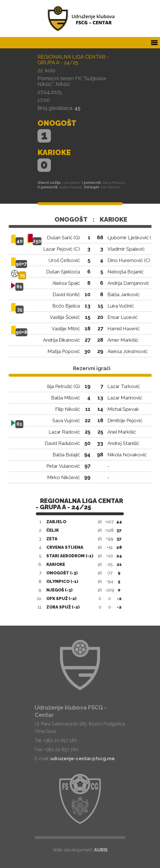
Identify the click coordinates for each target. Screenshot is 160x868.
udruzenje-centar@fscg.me (83, 759)
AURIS (101, 850)
